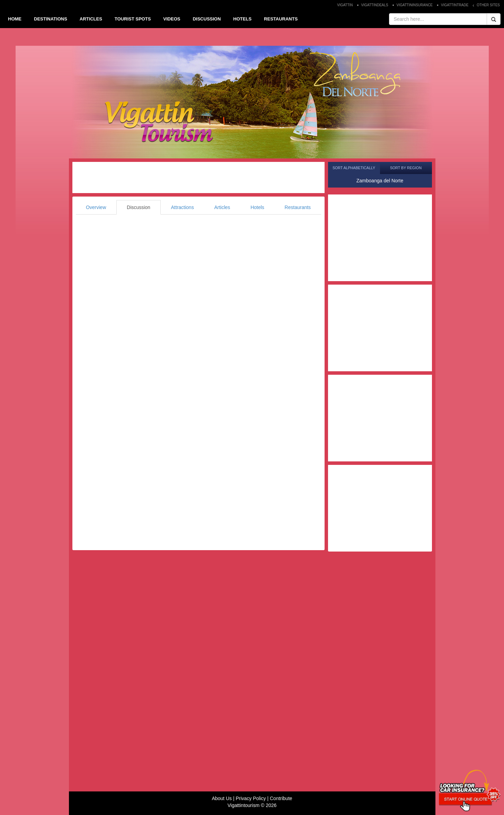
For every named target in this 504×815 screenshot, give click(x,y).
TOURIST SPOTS (133, 19)
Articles (222, 207)
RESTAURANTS (281, 19)
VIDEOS (172, 19)
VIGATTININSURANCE (415, 5)
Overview (96, 207)
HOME (15, 19)
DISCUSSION (207, 19)
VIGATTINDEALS (375, 5)
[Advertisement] (198, 177)
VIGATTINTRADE (455, 5)
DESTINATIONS (51, 19)
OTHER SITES (488, 5)
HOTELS (242, 19)
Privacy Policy (251, 798)
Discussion (139, 207)
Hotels (257, 207)
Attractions (183, 207)
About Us (222, 798)
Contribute (281, 798)
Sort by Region (406, 168)
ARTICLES (91, 19)
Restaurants (298, 207)
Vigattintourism (244, 805)
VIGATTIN (345, 5)
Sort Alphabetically (354, 168)
